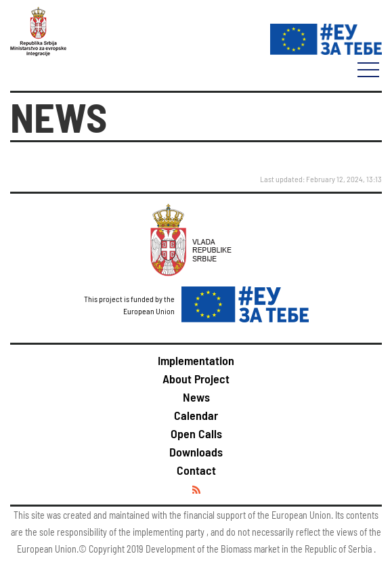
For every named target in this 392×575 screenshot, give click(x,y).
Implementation (196, 360)
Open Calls (196, 433)
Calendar (196, 415)
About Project (196, 379)
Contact (196, 470)
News (196, 397)
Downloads (196, 452)
